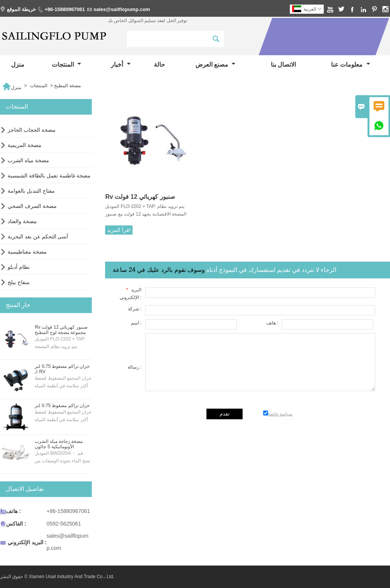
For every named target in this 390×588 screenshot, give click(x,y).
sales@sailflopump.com (122, 9)
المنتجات (66, 65)
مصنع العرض (216, 65)
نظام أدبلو (19, 267)
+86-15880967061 (65, 9)
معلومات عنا (351, 65)
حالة (159, 65)
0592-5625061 (64, 524)
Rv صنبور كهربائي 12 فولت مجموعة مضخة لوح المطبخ (61, 330)
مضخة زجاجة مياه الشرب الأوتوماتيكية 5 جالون (59, 444)
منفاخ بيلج (19, 282)
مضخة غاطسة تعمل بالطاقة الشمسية (49, 176)
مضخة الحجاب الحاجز (32, 130)
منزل (18, 65)
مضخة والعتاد (22, 221)
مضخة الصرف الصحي (32, 206)
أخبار (121, 65)
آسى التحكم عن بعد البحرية (38, 236)
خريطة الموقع (22, 9)
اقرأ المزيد (119, 230)
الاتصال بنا (283, 65)
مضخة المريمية (25, 145)
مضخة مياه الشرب (28, 160)
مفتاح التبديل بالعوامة (31, 191)
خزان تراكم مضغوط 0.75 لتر (62, 406)
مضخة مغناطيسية (27, 252)
